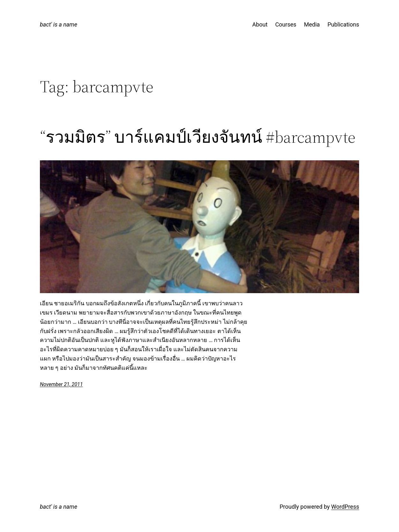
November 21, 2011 (61, 384)
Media (312, 24)
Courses (286, 24)
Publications (343, 24)
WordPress (345, 507)
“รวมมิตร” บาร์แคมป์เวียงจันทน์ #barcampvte (198, 137)
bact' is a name (59, 24)
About (260, 24)
